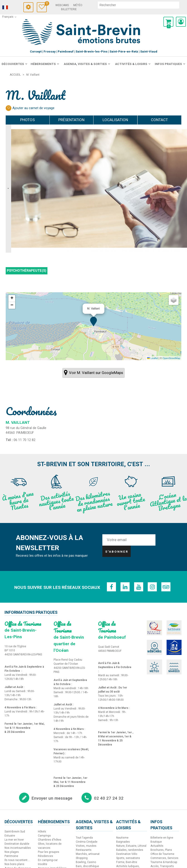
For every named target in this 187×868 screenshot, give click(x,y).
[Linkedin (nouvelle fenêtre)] (125, 587)
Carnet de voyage (46, 4)
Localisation (115, 120)
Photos (27, 120)
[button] (168, 22)
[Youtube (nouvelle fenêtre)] (139, 587)
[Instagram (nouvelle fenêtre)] (152, 587)
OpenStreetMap (171, 358)
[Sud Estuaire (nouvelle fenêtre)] (168, 627)
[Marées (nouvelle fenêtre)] (168, 660)
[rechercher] (139, 5)
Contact (159, 120)
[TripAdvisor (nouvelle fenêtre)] (165, 587)
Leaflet (153, 358)
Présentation (71, 120)
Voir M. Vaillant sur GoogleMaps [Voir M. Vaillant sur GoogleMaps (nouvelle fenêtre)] (96, 373)
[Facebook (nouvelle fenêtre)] (112, 587)
